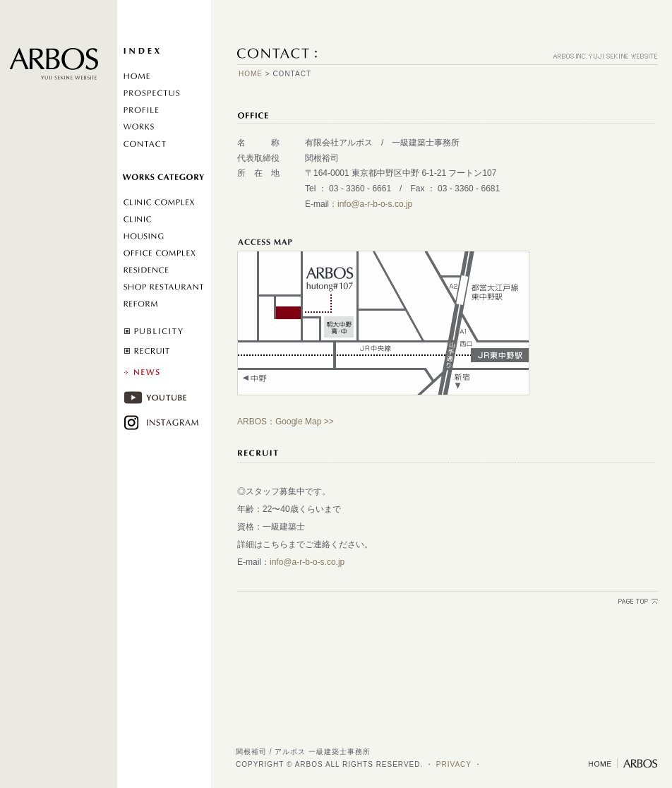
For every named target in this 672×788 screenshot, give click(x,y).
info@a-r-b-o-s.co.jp (375, 204)
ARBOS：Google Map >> (286, 422)
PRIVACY (454, 764)
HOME (251, 74)
